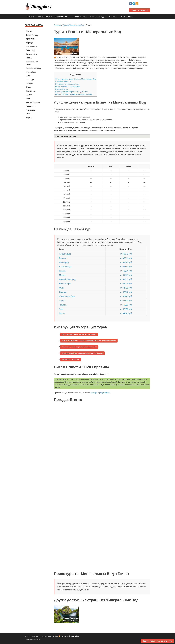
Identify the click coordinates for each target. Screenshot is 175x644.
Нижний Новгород (67, 279)
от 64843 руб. (126, 313)
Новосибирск (65, 283)
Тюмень (63, 305)
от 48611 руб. (126, 279)
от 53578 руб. (126, 254)
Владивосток (31, 46)
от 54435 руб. (126, 288)
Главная (31, 17)
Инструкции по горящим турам (67, 84)
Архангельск (65, 254)
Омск (62, 288)
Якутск (62, 313)
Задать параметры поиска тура (157, 641)
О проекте (65, 636)
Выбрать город (97, 17)
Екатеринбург (65, 266)
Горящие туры (80, 17)
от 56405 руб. (126, 283)
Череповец (31, 110)
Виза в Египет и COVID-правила (68, 86)
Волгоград (64, 262)
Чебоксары (31, 106)
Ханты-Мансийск (33, 102)
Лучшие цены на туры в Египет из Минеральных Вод (75, 79)
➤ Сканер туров (62, 17)
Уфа (61, 309)
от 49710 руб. (126, 309)
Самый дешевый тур (63, 81)
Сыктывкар (31, 91)
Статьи (112, 17)
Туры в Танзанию (71, 618)
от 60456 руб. (126, 258)
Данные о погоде (31, 639)
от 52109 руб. (126, 300)
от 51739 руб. (126, 266)
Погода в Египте (61, 89)
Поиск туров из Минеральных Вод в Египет (72, 92)
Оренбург (30, 79)
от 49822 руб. (126, 292)
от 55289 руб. (126, 305)
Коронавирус (127, 17)
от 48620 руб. (126, 262)
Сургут (62, 300)
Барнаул (63, 258)
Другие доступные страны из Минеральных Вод (74, 94)
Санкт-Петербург (67, 296)
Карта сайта (74, 636)
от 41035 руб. (126, 275)
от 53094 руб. (126, 271)
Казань (62, 271)
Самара (63, 292)
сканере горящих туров (100, 393)
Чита (28, 114)
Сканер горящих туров (140, 10)
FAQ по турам (44, 17)
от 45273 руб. (126, 296)
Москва (63, 275)
